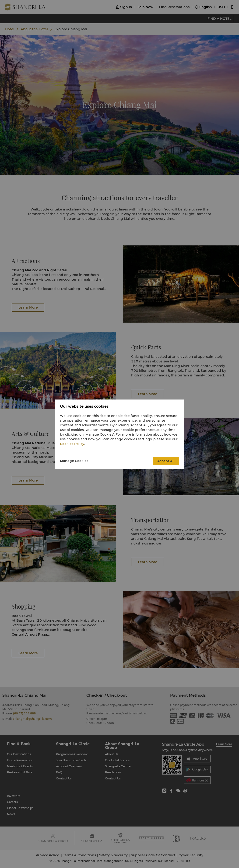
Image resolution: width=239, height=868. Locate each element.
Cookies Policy (72, 444)
